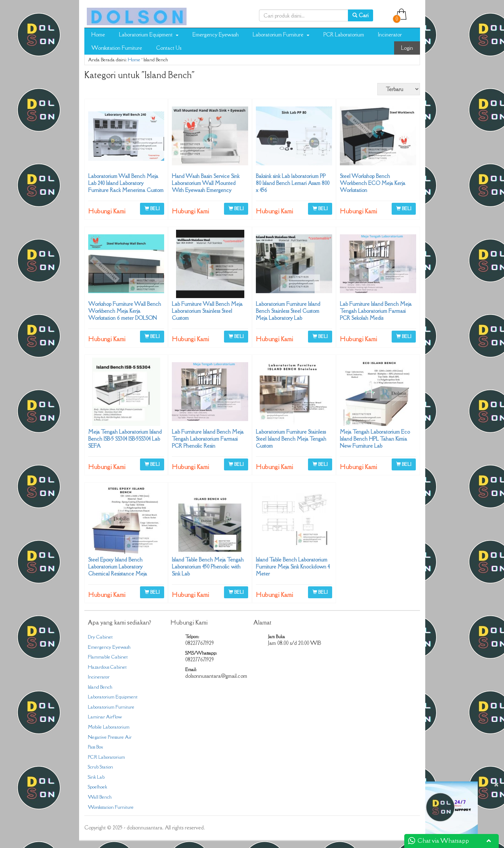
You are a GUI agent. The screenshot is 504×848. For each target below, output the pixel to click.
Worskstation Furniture (117, 48)
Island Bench (100, 687)
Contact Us (169, 48)
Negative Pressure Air (110, 737)
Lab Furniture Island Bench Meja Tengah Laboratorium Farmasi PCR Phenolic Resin (208, 439)
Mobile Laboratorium (109, 727)
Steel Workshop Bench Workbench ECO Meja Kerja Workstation (373, 183)
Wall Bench (100, 797)
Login (407, 48)
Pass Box (95, 747)
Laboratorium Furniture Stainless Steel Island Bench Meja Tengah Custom (291, 439)
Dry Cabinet (100, 637)
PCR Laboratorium (344, 35)
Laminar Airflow (105, 717)
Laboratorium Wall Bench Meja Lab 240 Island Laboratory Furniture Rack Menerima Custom (126, 183)
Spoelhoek (97, 787)
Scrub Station (100, 767)
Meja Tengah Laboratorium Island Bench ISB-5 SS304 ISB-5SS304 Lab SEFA (125, 439)
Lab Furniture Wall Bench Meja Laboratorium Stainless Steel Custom (207, 311)
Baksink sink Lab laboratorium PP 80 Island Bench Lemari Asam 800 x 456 (293, 183)
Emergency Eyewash (216, 35)
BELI (152, 208)
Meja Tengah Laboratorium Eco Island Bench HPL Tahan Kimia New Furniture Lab (375, 439)
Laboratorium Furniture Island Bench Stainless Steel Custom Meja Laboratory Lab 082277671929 (288, 314)
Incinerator (390, 35)
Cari (360, 15)
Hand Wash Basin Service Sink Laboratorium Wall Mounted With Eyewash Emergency (206, 183)
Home (98, 35)
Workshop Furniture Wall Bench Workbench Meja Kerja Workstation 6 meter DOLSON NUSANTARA (125, 314)
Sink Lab (96, 777)
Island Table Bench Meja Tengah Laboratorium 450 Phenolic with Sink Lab (208, 567)
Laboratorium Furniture (281, 35)
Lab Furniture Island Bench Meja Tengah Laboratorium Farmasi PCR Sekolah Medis (376, 311)
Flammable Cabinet (108, 657)
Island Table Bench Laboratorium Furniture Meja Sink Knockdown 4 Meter (293, 567)
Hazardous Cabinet (107, 667)
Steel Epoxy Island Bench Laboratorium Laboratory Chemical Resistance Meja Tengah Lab (118, 570)
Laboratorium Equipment (149, 35)
